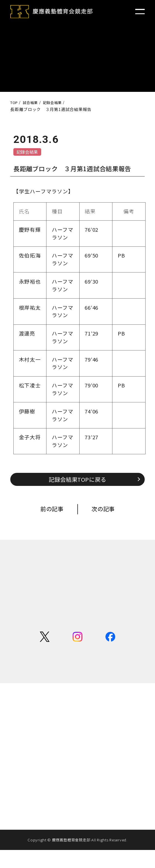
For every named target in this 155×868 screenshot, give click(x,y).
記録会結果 (30, 152)
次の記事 (108, 513)
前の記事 (47, 513)
